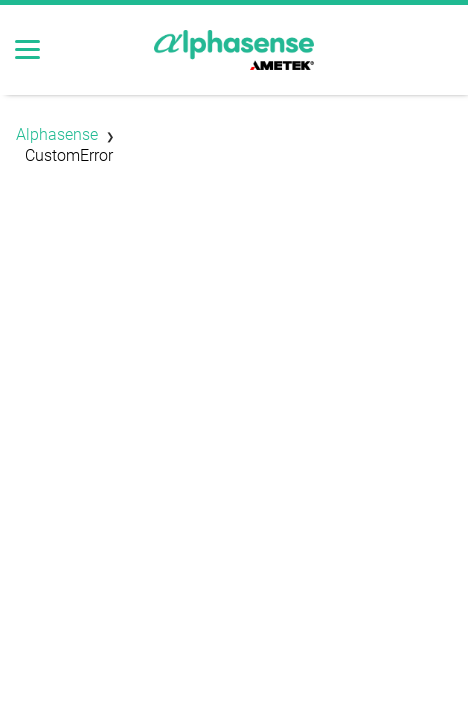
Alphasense (57, 134)
